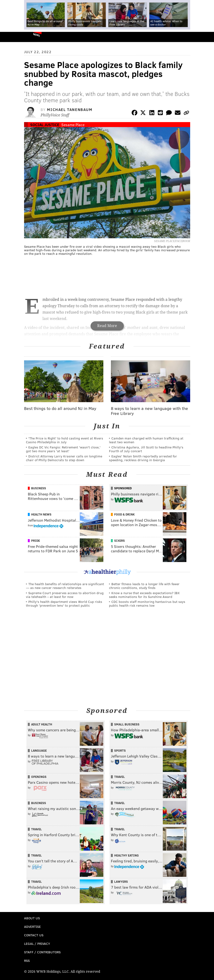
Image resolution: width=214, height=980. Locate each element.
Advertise (32, 927)
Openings (39, 777)
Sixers (120, 541)
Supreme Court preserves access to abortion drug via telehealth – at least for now (65, 595)
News (36, 35)
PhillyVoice (11, 37)
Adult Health (42, 724)
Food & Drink (124, 514)
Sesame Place (73, 125)
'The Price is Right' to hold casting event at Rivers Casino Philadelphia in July (65, 440)
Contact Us (34, 935)
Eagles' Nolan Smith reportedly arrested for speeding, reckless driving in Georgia (143, 458)
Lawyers (121, 882)
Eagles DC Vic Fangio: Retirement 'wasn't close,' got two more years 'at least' (63, 449)
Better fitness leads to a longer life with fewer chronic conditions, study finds (144, 586)
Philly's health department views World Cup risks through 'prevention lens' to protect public (64, 603)
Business (39, 488)
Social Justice (45, 125)
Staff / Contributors (42, 952)
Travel (120, 777)
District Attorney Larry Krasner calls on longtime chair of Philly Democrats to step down (64, 458)
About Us (32, 918)
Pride (36, 541)
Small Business (127, 724)
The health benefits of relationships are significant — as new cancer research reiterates (65, 586)
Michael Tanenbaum (70, 109)
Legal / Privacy (37, 944)
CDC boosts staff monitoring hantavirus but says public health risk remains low (147, 603)
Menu (206, 37)
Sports (120, 750)
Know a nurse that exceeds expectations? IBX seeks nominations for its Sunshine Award (144, 595)
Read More (107, 326)
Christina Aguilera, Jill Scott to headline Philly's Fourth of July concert (146, 449)
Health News (41, 514)
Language (39, 750)
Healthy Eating (126, 855)
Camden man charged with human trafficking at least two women (146, 440)
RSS (27, 961)
